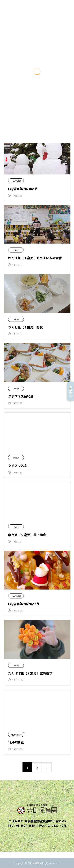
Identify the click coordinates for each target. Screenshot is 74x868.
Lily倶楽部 (16, 181)
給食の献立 (16, 735)
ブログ (16, 250)
